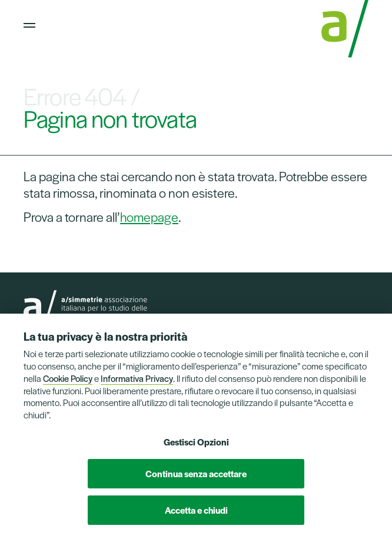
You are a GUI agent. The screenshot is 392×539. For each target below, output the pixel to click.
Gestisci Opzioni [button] (196, 442)
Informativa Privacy (137, 378)
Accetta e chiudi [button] (196, 510)
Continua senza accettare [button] (196, 473)
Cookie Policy (68, 378)
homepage (149, 217)
